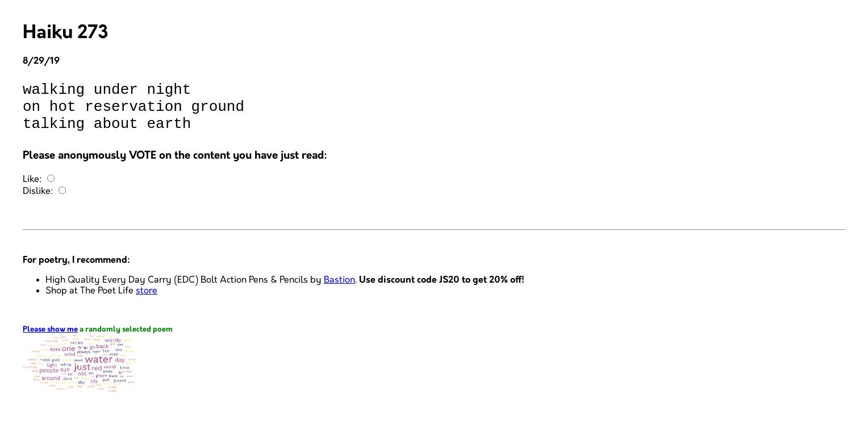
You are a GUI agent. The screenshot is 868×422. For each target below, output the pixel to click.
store (147, 301)
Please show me (50, 340)
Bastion (339, 290)
